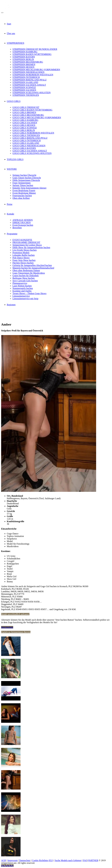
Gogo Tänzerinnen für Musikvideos (29, 273)
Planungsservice (20, 283)
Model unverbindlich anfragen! (15, 614)
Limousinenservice (21, 296)
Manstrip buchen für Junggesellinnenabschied (33, 268)
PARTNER (93, 860)
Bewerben (17, 228)
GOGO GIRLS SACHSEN (25, 123)
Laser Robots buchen (22, 286)
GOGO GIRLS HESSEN (24, 125)
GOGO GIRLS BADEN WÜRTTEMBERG (32, 110)
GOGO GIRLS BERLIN (24, 130)
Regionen (11, 305)
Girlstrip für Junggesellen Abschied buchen (32, 265)
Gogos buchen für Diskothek (26, 276)
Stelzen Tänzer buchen (23, 185)
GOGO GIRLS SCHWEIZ (25, 128)
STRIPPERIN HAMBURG (25, 52)
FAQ (85, 860)
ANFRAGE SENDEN (23, 220)
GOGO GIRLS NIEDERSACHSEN (29, 146)
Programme (12, 234)
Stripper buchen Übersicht (24, 175)
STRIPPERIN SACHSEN (24, 90)
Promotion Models (21, 253)
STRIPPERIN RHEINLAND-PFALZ (29, 80)
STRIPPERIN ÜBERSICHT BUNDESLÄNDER (35, 49)
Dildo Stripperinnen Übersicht (26, 180)
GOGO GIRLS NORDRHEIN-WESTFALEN (33, 133)
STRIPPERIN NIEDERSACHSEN (28, 72)
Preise (10, 204)
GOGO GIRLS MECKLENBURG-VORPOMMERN (37, 118)
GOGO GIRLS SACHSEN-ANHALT (30, 151)
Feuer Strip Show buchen (24, 260)
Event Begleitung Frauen (24, 190)
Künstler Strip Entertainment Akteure (29, 188)
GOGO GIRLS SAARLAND (26, 143)
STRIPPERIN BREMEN (24, 64)
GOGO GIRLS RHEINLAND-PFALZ (30, 138)
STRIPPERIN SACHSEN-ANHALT (29, 85)
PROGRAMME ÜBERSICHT (26, 242)
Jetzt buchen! (7, 627)
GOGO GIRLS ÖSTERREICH (27, 141)
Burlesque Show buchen (24, 278)
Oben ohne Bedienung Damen (26, 270)
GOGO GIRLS (14, 101)
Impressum (13, 860)
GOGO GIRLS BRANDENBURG (28, 115)
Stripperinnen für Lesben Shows (27, 245)
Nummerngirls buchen (23, 288)
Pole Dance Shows (21, 258)
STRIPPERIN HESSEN (23, 67)
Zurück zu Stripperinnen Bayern (16, 632)
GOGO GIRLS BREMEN (24, 112)
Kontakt (10, 214)
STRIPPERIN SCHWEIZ (24, 87)
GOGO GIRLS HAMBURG (25, 120)
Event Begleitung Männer (24, 193)
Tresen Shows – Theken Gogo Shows (29, 293)
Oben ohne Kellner (21, 198)
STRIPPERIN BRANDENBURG (28, 62)
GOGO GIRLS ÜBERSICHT (26, 107)
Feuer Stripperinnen (22, 183)
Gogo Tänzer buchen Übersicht (27, 178)
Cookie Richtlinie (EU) (43, 860)
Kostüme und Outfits (22, 291)
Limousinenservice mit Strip (25, 299)
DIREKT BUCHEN (22, 222)
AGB (4, 860)
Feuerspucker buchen (22, 196)
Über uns (11, 33)
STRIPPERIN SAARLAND (25, 82)
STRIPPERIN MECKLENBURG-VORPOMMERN (36, 70)
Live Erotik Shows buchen (25, 250)
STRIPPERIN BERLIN (23, 59)
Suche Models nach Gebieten (68, 860)
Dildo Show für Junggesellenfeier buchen (31, 247)
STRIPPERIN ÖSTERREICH (26, 77)
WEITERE (12, 169)
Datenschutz (25, 860)
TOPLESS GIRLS (15, 159)
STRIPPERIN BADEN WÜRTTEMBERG (32, 54)
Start (9, 24)
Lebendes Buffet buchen (24, 255)
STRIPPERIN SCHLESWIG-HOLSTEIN (32, 93)
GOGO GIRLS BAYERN (24, 148)
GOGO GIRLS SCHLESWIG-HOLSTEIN (32, 153)
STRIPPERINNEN (16, 43)
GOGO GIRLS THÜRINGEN (26, 135)
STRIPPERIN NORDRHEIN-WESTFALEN (33, 75)
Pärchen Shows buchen (23, 263)
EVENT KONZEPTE (22, 240)
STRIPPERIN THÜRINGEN (26, 95)
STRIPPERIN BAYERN (24, 57)
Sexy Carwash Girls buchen (25, 281)
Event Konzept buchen (23, 225)
